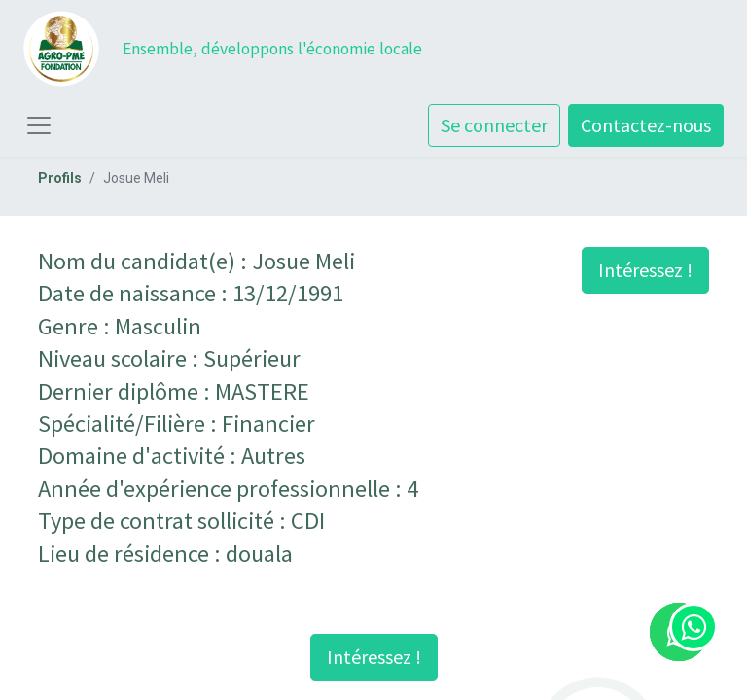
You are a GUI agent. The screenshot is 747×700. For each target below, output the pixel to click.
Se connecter (494, 125)
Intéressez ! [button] (645, 270)
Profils (60, 178)
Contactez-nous (646, 125)
